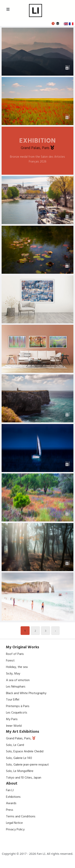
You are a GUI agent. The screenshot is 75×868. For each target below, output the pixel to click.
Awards (11, 803)
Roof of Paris (15, 654)
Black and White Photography (26, 693)
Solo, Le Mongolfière (20, 771)
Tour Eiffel (13, 700)
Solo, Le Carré (15, 745)
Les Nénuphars (16, 687)
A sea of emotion (18, 680)
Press (10, 810)
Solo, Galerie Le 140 (19, 758)
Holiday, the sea (17, 667)
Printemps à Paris (18, 706)
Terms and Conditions (21, 817)
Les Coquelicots (17, 713)
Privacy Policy (15, 830)
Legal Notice (14, 823)
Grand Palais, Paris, (19, 739)
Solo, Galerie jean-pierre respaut (27, 765)
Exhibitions (13, 797)
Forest (10, 661)
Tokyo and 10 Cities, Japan (24, 778)
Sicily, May (13, 674)
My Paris (12, 719)
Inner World (14, 726)
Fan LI (10, 790)
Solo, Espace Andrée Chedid (25, 752)
